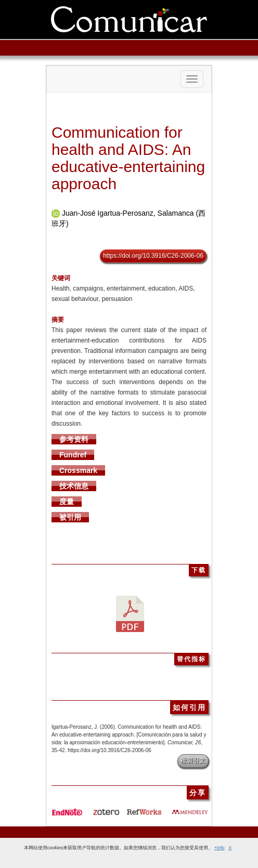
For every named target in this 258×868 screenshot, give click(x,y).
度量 (67, 502)
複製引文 (193, 760)
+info (220, 848)
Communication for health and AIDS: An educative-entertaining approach (128, 158)
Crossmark (78, 470)
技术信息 (74, 486)
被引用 (70, 517)
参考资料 (74, 439)
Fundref (73, 455)
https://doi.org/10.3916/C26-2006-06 (153, 256)
